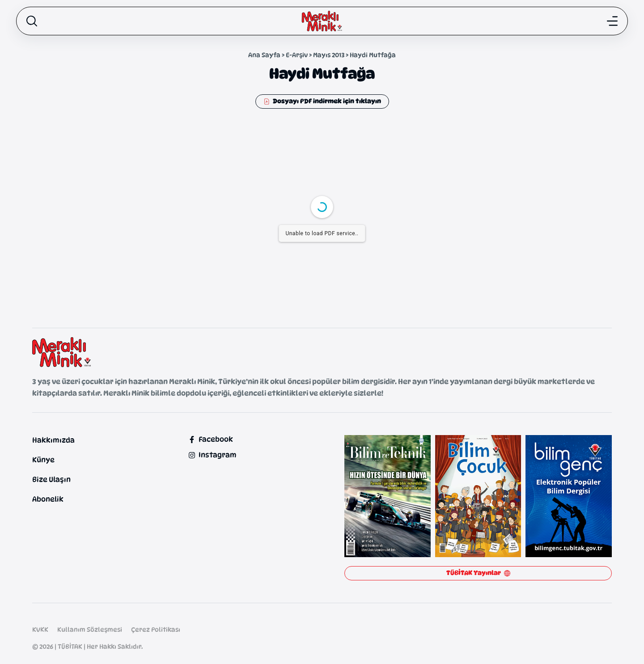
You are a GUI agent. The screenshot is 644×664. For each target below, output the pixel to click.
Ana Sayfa (264, 55)
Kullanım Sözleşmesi (90, 629)
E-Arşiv (297, 55)
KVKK (40, 629)
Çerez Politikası (156, 629)
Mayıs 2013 (329, 55)
